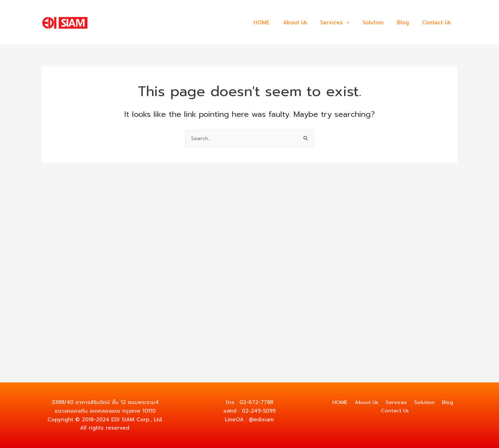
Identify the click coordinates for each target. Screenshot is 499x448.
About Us (308, 23)
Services (345, 23)
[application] (356, 23)
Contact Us (438, 23)
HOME (278, 23)
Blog (407, 23)
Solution (380, 23)
